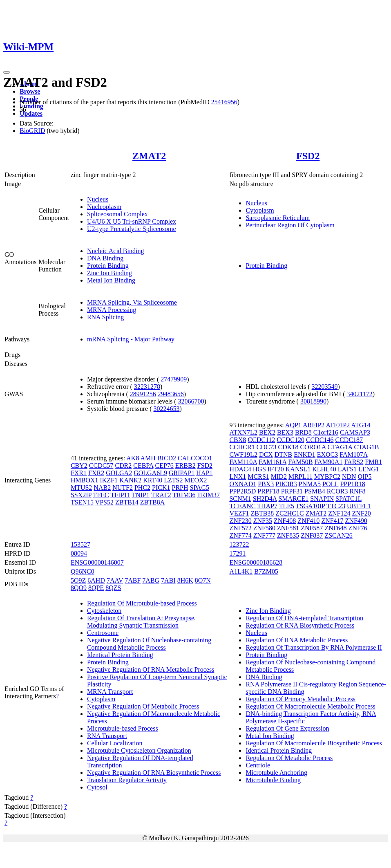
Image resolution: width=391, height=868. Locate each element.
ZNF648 (335, 528)
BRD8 (303, 432)
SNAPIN (322, 499)
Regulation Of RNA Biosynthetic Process (300, 625)
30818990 (313, 401)
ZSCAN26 (338, 535)
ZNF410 (308, 521)
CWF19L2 (243, 454)
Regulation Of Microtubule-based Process (142, 603)
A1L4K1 (241, 571)
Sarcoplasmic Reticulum (278, 218)
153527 (80, 544)
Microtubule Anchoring (276, 773)
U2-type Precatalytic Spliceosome (132, 229)
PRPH (180, 488)
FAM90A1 (328, 462)
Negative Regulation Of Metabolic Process (143, 706)
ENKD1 (304, 454)
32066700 (191, 401)
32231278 (147, 387)
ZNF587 (312, 528)
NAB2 (102, 488)
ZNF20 (361, 513)
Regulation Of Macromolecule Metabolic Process (310, 706)
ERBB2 (185, 465)
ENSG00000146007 (97, 562)
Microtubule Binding (273, 780)
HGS (259, 469)
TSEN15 (82, 502)
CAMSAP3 (355, 432)
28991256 (143, 394)
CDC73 (267, 447)
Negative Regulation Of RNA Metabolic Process (151, 670)
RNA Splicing (105, 317)
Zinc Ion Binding (109, 273)
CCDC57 (101, 465)
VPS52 (104, 502)
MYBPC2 (327, 477)
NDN (349, 477)
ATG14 (361, 425)
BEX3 (285, 432)
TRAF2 (161, 495)
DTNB (284, 454)
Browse (30, 91)
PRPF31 (292, 491)
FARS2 (354, 462)
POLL (330, 484)
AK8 (133, 458)
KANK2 (130, 480)
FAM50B (300, 462)
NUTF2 (123, 488)
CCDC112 (261, 440)
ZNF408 (285, 521)
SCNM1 (240, 499)
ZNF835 (288, 535)
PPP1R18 (352, 484)
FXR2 (96, 473)
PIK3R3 (286, 484)
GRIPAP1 (182, 473)
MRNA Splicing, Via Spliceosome (132, 302)
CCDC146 (320, 440)
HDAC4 (240, 469)
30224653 (167, 409)
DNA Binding (105, 258)
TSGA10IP (310, 506)
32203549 (325, 387)
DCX (266, 454)
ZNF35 (263, 521)
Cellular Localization (115, 743)
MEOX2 (196, 480)
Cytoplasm (260, 210)
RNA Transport (107, 736)
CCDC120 (290, 440)
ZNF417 (332, 521)
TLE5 (287, 506)
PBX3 (266, 484)
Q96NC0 (83, 571)
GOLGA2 (119, 473)
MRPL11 (301, 477)
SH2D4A (265, 499)
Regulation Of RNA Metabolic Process (297, 640)
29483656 (171, 394)
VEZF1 (239, 513)
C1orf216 (326, 432)
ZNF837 (312, 535)
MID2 (279, 477)
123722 (239, 544)
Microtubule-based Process (123, 728)
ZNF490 (356, 521)
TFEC (101, 495)
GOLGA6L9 (150, 473)
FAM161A (273, 462)
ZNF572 (240, 528)
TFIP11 (120, 495)
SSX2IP (81, 495)
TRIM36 (184, 495)
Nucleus (98, 199)
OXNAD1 (243, 484)
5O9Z (78, 580)
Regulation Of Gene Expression (287, 728)
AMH (148, 458)
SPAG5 (200, 488)
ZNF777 (264, 535)
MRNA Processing (112, 310)
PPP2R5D (242, 491)
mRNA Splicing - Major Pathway (131, 339)
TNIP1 (141, 495)
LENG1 (369, 469)
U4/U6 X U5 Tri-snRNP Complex (132, 221)
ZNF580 (264, 528)
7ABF (133, 580)
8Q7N (203, 580)
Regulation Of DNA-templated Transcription (304, 618)
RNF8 (357, 491)
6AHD (96, 580)
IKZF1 (109, 480)
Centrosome (103, 633)
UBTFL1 (359, 506)
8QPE (96, 588)
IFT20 (276, 469)
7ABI (168, 580)
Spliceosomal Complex (117, 214)
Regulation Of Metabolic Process (289, 758)
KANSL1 (298, 469)
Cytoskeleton (104, 611)
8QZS (113, 588)
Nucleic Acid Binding (116, 251)
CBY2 (79, 465)
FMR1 (373, 462)
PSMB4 (315, 491)
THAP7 (267, 506)
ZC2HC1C (289, 513)
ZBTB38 (262, 513)
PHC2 (142, 488)
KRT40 (153, 480)
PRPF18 (268, 491)
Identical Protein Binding (120, 655)
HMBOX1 (85, 480)
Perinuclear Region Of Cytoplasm (290, 225)
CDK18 (288, 447)
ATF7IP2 (338, 425)
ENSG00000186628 (256, 562)
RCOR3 (337, 491)
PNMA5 (310, 484)
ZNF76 (358, 528)
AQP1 (293, 425)
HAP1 (204, 473)
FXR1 (79, 473)
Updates (31, 113)
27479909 (174, 379)
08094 (79, 553)
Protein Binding (108, 266)
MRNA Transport (110, 692)
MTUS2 (81, 488)
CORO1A (313, 447)
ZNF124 (339, 513)
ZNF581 (288, 528)
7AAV (115, 580)
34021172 (359, 394)
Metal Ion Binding (111, 280)
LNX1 (238, 477)
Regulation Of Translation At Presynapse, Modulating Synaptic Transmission (141, 622)
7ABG (151, 580)
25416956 (224, 102)
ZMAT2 (149, 156)
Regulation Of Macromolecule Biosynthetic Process (314, 743)
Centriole (258, 765)
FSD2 (308, 156)
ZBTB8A (152, 502)
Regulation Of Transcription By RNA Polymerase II (314, 647)
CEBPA (143, 465)
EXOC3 (328, 454)
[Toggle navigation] (7, 72)
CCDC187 (349, 440)
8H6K (185, 580)
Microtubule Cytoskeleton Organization (139, 750)
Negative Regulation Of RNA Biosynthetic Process (154, 773)
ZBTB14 (127, 502)
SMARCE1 (293, 499)
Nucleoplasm (104, 207)
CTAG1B (366, 447)
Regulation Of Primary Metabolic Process (300, 699)
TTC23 (336, 506)
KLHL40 (324, 469)
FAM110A (243, 462)
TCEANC (242, 506)
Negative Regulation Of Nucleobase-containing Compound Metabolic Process (149, 644)
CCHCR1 (242, 447)
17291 (237, 553)
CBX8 (238, 440)
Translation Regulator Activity (127, 780)
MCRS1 (258, 477)
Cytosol (97, 787)
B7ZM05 (266, 571)
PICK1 (161, 488)
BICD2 (167, 458)
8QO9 (79, 588)
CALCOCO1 (195, 458)
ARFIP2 (314, 425)
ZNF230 (240, 521)
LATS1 (347, 469)
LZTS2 (173, 480)
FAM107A (353, 454)
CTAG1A (340, 447)
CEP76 (164, 465)
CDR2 (123, 465)
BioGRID (32, 131)
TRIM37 (208, 495)
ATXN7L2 (243, 432)
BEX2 (267, 432)
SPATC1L (349, 499)
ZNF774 (240, 535)
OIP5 (365, 477)
